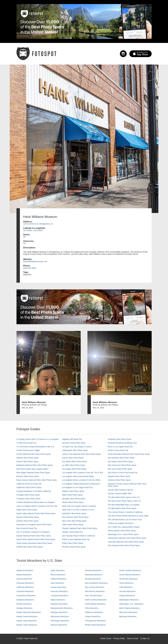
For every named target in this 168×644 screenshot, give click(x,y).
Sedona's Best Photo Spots (119, 480)
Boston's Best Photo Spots (28, 476)
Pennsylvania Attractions (95, 621)
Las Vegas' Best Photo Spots (74, 469)
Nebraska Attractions (94, 575)
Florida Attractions (24, 604)
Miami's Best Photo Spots (73, 502)
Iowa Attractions (57, 583)
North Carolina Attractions (96, 600)
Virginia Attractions (127, 596)
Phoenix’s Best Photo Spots (74, 547)
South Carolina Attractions (130, 570)
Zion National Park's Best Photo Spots (124, 545)
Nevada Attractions (93, 579)
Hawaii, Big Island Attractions (29, 612)
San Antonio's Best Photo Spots (121, 458)
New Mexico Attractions (95, 591)
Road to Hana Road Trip (118, 450)
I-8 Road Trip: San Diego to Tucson (77, 447)
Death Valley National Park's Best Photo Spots (36, 513)
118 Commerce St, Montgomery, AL (38, 224)
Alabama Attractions (25, 570)
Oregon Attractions (93, 616)
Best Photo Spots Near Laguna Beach (33, 469)
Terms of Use (133, 638)
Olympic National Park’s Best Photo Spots (80, 528)
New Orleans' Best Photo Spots (75, 517)
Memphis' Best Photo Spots (74, 499)
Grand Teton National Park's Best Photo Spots (36, 539)
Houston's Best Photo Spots (74, 443)
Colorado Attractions (25, 591)
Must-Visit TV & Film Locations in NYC (78, 510)
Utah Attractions (126, 587)
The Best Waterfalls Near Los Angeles (124, 505)
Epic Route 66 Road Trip (27, 528)
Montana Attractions (93, 570)
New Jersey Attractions (95, 587)
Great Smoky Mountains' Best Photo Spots (34, 543)
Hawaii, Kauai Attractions (27, 616)
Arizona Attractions (24, 579)
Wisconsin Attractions (128, 612)
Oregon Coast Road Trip (72, 532)
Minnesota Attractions (60, 616)
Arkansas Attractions (25, 583)
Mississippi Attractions (60, 621)
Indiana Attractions (58, 579)
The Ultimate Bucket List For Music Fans (125, 520)
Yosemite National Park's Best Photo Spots (126, 542)
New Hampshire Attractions (96, 583)
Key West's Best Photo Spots (74, 462)
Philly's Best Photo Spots (73, 543)
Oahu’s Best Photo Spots (73, 525)
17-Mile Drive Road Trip (26, 443)
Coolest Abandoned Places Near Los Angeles (36, 502)
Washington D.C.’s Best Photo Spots (123, 534)
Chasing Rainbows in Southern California (34, 491)
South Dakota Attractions (130, 575)
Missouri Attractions (59, 625)
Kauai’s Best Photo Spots (73, 458)
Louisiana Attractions (59, 596)
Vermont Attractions (127, 591)
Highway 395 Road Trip (72, 439)
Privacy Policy (119, 638)
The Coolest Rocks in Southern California (125, 512)
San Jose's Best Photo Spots (120, 469)
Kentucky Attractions (59, 591)
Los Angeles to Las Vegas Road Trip (77, 487)
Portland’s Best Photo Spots (120, 439)
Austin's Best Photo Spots (27, 462)
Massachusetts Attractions (62, 608)
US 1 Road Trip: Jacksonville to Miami (124, 527)
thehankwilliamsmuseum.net (35, 261)
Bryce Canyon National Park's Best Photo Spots (37, 480)
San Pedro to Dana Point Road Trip (123, 473)
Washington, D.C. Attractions (131, 604)
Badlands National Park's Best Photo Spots (35, 465)
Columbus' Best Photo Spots (29, 499)
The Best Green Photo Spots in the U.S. (125, 501)
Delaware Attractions (25, 600)
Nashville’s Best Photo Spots (74, 513)
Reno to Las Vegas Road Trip (120, 447)
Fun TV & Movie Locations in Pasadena (33, 532)
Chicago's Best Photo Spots (28, 495)
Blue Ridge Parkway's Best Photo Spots (33, 473)
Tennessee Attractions (128, 579)
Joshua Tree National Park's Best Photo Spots (82, 454)
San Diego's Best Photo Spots (120, 462)
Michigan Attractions (59, 612)
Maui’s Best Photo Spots (72, 495)
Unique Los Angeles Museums (121, 523)
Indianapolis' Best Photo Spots (75, 450)
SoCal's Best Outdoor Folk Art (120, 490)
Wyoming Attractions (128, 616)
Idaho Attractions (58, 570)
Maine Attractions (58, 600)
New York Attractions (94, 596)
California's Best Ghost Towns (29, 487)
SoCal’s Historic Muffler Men (120, 493)
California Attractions (25, 587)
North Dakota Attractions (95, 604)
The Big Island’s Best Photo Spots (122, 508)
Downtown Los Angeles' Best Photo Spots (34, 525)
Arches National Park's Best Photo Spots (34, 454)
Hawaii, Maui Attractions (27, 621)
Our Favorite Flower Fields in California (79, 536)
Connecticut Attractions (26, 596)
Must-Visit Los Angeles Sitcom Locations (79, 506)
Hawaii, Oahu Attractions (27, 625)
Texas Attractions (126, 583)
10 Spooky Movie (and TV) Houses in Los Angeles (38, 439)
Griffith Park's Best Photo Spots (30, 547)
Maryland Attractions (59, 604)
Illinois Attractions (58, 575)
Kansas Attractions (59, 587)
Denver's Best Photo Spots (28, 517)
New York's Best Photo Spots (74, 521)
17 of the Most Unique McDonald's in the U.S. (36, 447)
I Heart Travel (106, 638)
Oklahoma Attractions (94, 612)
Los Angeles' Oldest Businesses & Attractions (81, 484)
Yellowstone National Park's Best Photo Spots (127, 538)
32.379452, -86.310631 (33, 230)
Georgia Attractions (25, 608)
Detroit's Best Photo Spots (28, 521)
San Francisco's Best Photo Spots (122, 465)
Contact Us (145, 638)
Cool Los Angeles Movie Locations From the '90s (37, 506)
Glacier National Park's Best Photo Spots (34, 536)
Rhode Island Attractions (95, 625)
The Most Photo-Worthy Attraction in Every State (128, 516)
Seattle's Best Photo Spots (119, 476)
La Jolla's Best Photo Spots (74, 465)
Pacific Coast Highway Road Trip (76, 539)
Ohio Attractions (92, 608)
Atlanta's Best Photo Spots (28, 458)
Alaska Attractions (24, 575)
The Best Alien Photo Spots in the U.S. (124, 497)
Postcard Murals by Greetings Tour (122, 443)
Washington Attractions (129, 600)
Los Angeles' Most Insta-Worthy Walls (78, 476)
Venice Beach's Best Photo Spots (122, 531)
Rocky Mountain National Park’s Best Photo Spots (129, 454)
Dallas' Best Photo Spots (27, 510)
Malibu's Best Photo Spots (73, 491)
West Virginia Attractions (129, 608)
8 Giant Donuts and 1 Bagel (28, 450)
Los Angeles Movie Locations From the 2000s (81, 480)
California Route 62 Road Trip (29, 484)
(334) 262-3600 (30, 268)
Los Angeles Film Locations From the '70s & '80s (83, 473)
